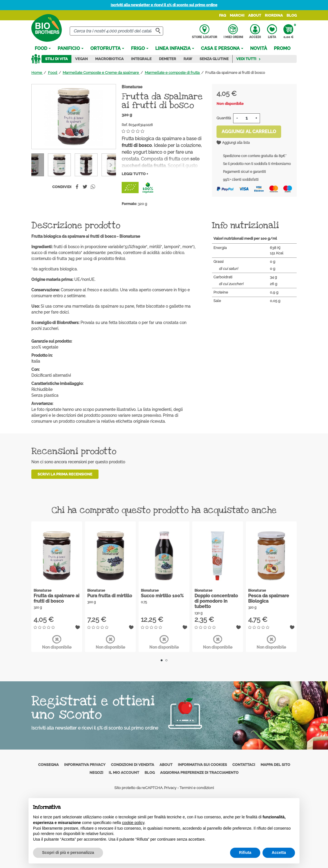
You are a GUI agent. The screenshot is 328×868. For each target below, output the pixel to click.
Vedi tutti (249, 59)
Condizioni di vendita (133, 765)
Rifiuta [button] (245, 852)
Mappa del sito (275, 765)
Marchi (237, 15)
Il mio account (124, 773)
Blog (292, 15)
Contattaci (244, 765)
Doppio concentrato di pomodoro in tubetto (216, 601)
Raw (188, 59)
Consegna (48, 765)
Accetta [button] (279, 852)
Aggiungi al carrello (249, 132)
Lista (272, 32)
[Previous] (111, 165)
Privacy (170, 788)
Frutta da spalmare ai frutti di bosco (56, 598)
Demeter (168, 59)
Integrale (141, 59)
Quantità (224, 118)
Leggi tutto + (135, 174)
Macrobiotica (109, 59)
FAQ (223, 15)
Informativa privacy (85, 765)
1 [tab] (162, 660)
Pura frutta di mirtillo (110, 596)
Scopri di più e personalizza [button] (68, 852)
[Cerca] (116, 31)
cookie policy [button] (133, 823)
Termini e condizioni (197, 788)
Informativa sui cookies (202, 765)
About (255, 15)
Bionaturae (132, 87)
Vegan (81, 59)
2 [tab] (166, 660)
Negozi (96, 773)
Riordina (274, 15)
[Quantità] (247, 118)
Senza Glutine (214, 59)
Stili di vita (56, 59)
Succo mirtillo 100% (162, 596)
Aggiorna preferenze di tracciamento (199, 773)
